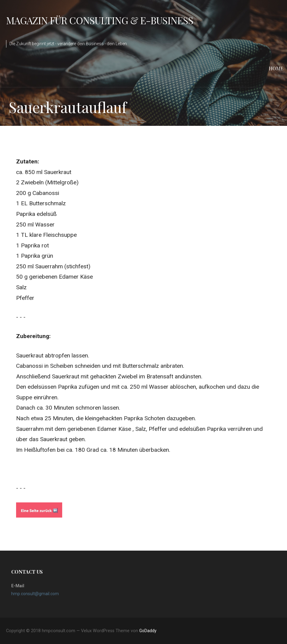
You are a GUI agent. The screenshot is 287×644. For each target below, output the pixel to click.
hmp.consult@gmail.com (35, 594)
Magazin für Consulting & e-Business (100, 20)
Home (276, 68)
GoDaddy (148, 631)
